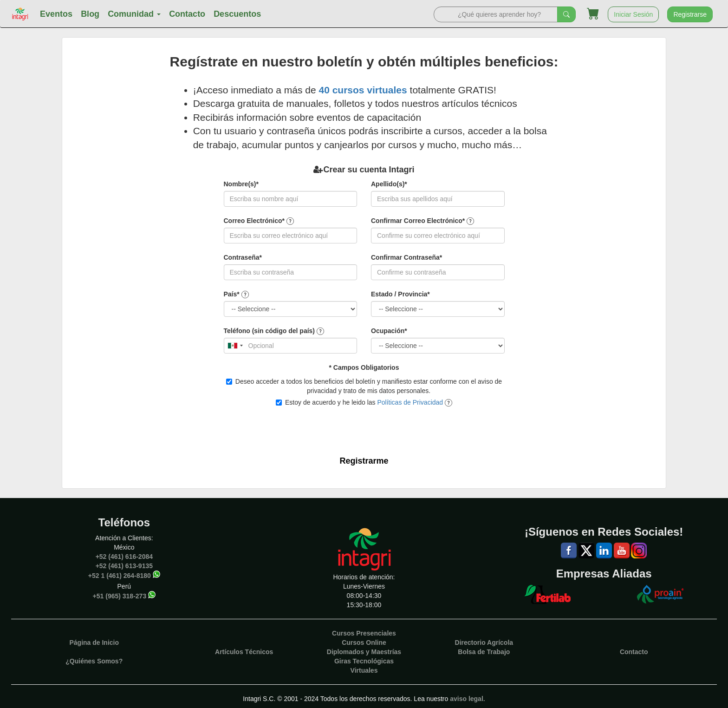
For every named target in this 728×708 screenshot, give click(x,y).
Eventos (56, 14)
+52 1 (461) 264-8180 (120, 576)
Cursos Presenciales (364, 633)
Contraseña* (243, 257)
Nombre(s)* (241, 184)
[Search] (496, 14)
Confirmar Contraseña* (406, 257)
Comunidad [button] (134, 14)
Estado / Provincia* (400, 294)
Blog (90, 14)
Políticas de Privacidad (410, 402)
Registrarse (690, 14)
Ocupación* (389, 331)
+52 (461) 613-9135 (124, 566)
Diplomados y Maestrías (364, 652)
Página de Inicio (94, 642)
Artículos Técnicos (244, 652)
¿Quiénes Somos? (94, 661)
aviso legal (467, 699)
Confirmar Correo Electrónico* (418, 221)
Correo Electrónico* (254, 221)
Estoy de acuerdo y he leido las (364, 403)
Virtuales (364, 670)
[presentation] (359, 428)
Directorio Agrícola (484, 642)
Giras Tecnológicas (364, 661)
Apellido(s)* (389, 184)
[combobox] (235, 346)
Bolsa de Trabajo (484, 652)
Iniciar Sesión (633, 14)
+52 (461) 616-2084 (124, 557)
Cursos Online (364, 642)
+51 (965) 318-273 (120, 596)
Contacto (187, 14)
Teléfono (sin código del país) (270, 331)
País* (232, 294)
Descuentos (237, 14)
